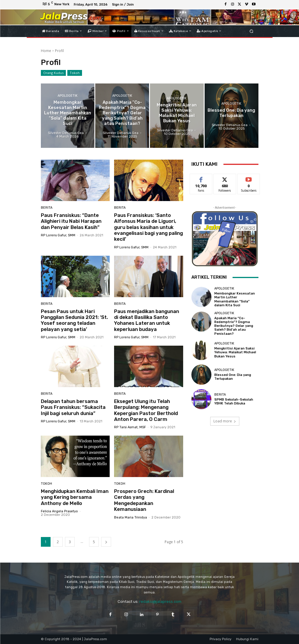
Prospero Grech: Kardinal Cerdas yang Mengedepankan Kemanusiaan (144, 500)
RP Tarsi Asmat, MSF (130, 427)
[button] (251, 31)
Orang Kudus (53, 73)
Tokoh (75, 73)
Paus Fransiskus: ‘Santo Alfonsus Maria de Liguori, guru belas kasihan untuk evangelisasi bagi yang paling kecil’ (148, 227)
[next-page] (106, 542)
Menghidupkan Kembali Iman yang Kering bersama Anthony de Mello (75, 497)
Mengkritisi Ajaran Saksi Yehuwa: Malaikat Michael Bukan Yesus (235, 352)
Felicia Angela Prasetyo (59, 511)
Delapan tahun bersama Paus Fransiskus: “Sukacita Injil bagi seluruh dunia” (73, 407)
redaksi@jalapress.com (160, 602)
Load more (225, 421)
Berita (47, 208)
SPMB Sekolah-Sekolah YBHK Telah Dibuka (234, 402)
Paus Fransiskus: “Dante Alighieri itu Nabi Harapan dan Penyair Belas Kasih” (71, 221)
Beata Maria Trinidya (131, 517)
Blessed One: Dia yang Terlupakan (233, 377)
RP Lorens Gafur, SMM (58, 235)
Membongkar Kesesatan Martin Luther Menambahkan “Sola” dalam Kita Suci (235, 299)
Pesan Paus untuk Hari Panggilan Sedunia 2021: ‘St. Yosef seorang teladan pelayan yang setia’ (74, 320)
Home (46, 51)
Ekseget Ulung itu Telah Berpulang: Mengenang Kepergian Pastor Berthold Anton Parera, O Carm (146, 410)
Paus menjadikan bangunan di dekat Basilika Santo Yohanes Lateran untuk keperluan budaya (147, 320)
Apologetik (68, 96)
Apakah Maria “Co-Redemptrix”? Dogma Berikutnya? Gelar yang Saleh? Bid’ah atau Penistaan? (234, 326)
